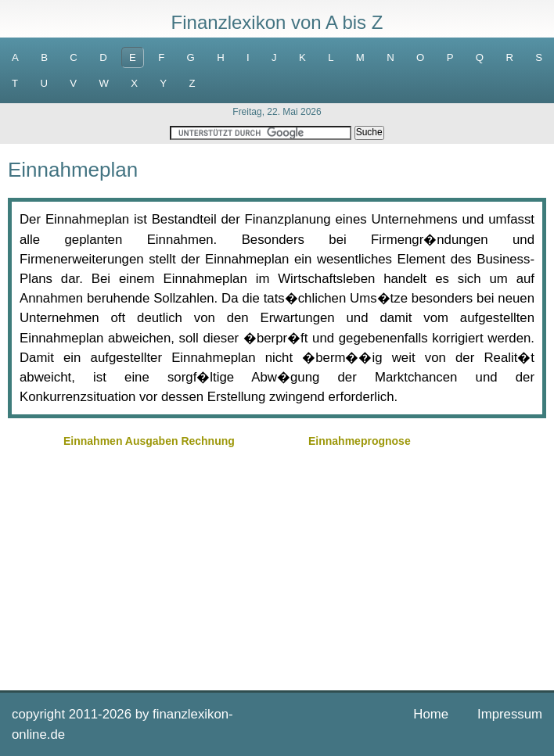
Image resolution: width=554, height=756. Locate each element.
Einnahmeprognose (360, 441)
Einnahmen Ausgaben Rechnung (149, 441)
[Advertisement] (277, 561)
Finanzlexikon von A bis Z (277, 22)
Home (431, 714)
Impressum (510, 714)
